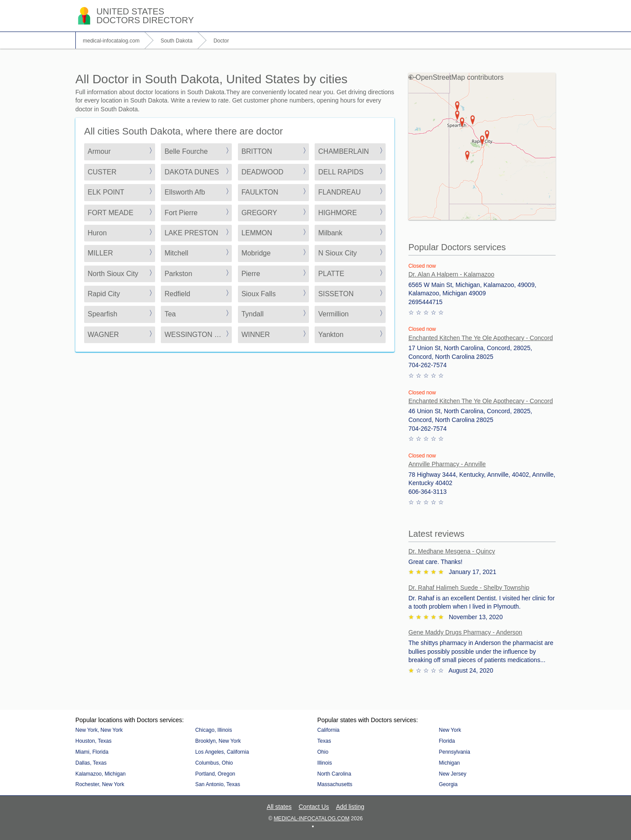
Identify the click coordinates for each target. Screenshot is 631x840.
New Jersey (452, 774)
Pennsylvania (454, 752)
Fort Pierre (181, 213)
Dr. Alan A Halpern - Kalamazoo (451, 274)
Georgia (448, 784)
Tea (170, 314)
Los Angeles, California (222, 752)
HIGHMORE (337, 213)
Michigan (449, 763)
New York (450, 730)
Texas (324, 741)
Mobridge (256, 253)
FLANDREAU (339, 192)
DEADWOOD (262, 172)
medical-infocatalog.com (312, 819)
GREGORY (259, 213)
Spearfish (103, 314)
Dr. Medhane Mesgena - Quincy (452, 551)
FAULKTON (260, 192)
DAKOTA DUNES (191, 172)
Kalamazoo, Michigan (101, 774)
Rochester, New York (100, 784)
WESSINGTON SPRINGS (198, 335)
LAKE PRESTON (191, 233)
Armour (99, 151)
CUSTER (102, 172)
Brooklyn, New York (218, 741)
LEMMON (257, 233)
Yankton (331, 335)
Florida (447, 741)
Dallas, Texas (91, 763)
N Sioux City (337, 253)
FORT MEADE (110, 213)
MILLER (100, 253)
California (328, 730)
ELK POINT (106, 192)
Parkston (178, 274)
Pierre (251, 274)
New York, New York (99, 730)
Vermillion (333, 314)
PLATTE (331, 274)
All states (279, 807)
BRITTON (257, 151)
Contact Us (314, 807)
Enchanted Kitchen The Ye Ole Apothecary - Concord (481, 338)
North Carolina (334, 774)
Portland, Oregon (215, 774)
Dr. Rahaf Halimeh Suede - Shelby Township (469, 588)
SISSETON (336, 294)
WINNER (256, 335)
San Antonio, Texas (218, 784)
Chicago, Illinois (213, 730)
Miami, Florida (92, 752)
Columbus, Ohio (214, 763)
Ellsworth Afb (184, 192)
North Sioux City (113, 274)
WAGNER (103, 335)
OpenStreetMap (440, 77)
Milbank (330, 233)
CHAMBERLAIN (344, 151)
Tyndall (253, 314)
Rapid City (104, 294)
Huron (97, 233)
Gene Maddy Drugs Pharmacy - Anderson (465, 632)
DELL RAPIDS (341, 172)
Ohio (323, 752)
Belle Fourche (186, 151)
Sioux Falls (259, 294)
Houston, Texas (94, 741)
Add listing (350, 807)
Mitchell (176, 253)
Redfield (177, 294)
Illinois (324, 763)
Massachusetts (335, 784)
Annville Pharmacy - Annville (447, 464)
